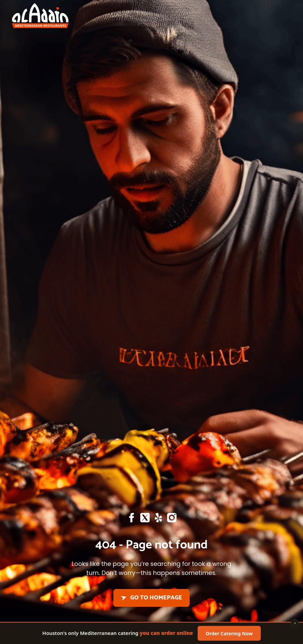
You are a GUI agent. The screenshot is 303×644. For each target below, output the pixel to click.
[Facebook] (132, 519)
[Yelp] (158, 519)
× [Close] (295, 624)
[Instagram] (172, 519)
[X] (145, 519)
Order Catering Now (229, 634)
